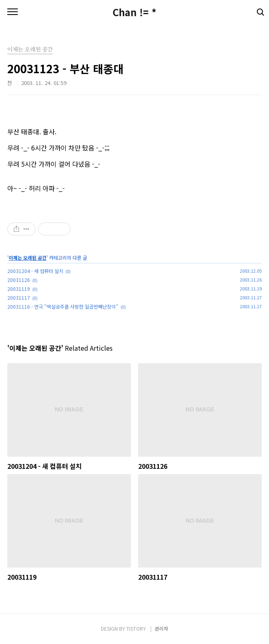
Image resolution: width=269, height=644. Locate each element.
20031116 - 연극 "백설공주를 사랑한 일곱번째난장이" (63, 306)
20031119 (19, 289)
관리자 (161, 628)
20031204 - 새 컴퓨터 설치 (35, 271)
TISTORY (136, 628)
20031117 (19, 298)
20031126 (19, 280)
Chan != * (134, 12)
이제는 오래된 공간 (28, 257)
